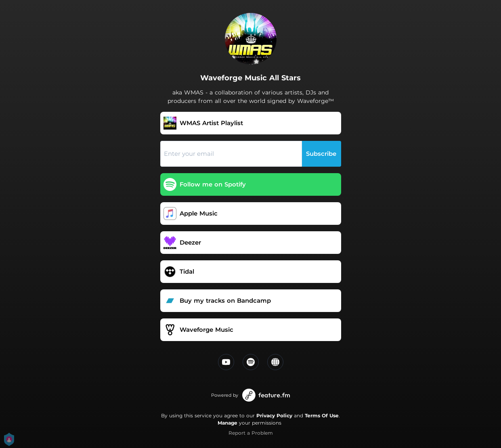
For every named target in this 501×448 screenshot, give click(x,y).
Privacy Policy (274, 416)
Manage (227, 423)
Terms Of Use (322, 416)
